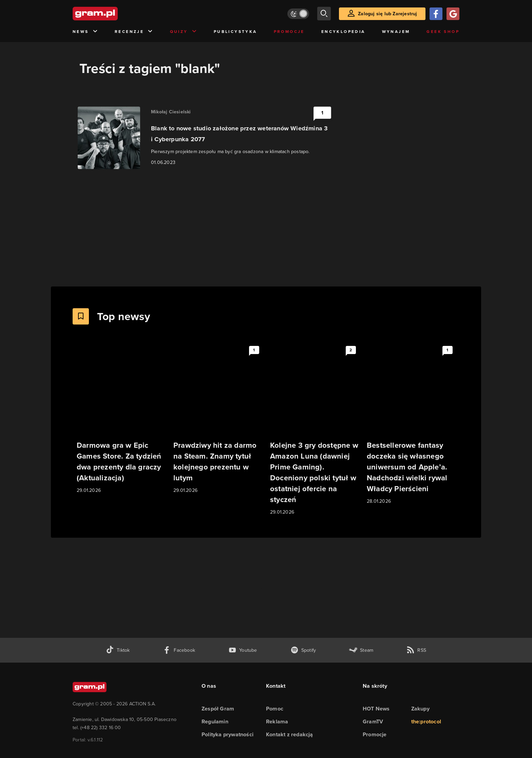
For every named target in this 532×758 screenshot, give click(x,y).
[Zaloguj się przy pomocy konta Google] (453, 14)
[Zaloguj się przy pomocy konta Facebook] (436, 14)
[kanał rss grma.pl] (416, 650)
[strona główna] (112, 14)
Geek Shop (443, 32)
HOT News (376, 709)
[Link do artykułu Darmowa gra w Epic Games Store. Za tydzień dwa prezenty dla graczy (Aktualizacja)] (121, 419)
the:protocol (426, 722)
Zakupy (420, 709)
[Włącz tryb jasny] (298, 14)
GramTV (373, 722)
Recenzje (134, 32)
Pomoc (275, 709)
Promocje (289, 32)
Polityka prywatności (227, 734)
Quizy (184, 32)
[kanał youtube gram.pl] (243, 650)
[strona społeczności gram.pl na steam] (361, 650)
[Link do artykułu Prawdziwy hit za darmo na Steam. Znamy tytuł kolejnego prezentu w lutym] (218, 419)
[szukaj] (324, 14)
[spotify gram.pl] (303, 650)
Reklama (277, 722)
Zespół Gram (218, 709)
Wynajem (396, 32)
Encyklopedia (343, 32)
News (85, 32)
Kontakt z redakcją (290, 734)
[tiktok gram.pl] (118, 650)
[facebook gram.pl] (179, 650)
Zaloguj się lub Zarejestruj (387, 14)
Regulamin (215, 722)
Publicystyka (235, 32)
